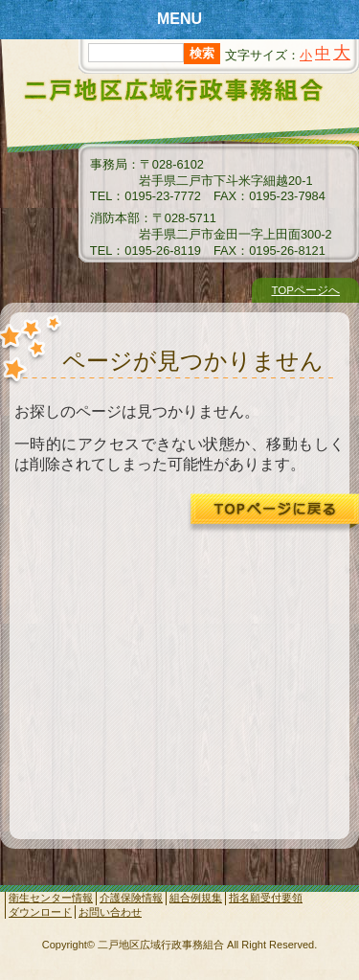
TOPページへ (305, 290)
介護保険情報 (131, 898)
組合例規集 (196, 898)
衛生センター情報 (51, 898)
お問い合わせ (110, 912)
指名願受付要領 (266, 898)
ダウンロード (40, 912)
